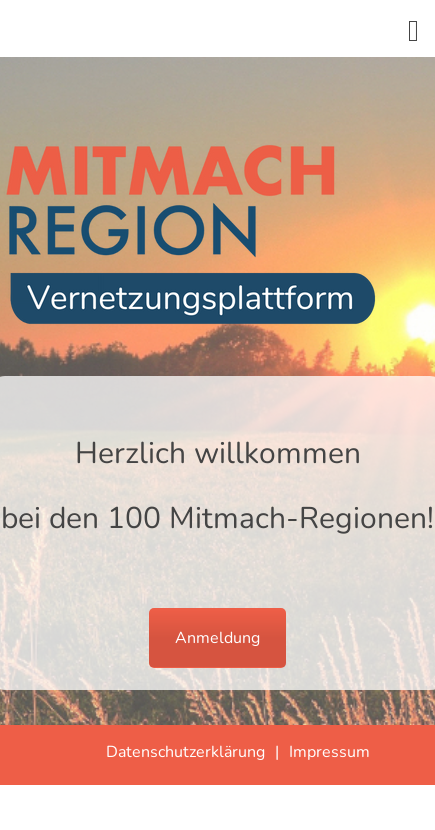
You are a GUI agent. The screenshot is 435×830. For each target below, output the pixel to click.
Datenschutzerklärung (185, 752)
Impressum (329, 752)
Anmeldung (217, 638)
